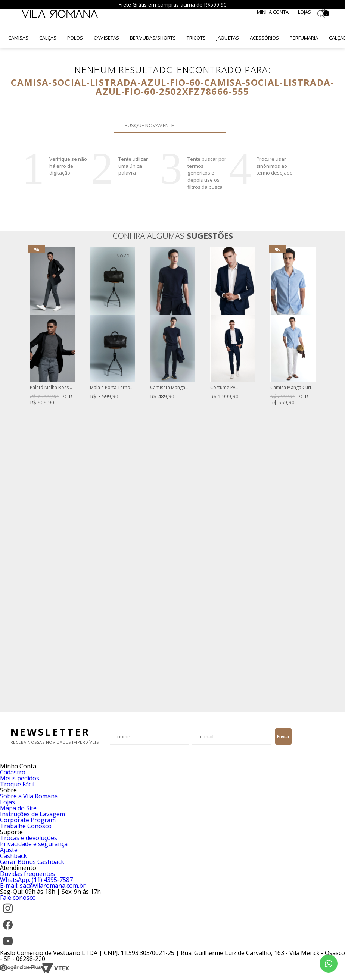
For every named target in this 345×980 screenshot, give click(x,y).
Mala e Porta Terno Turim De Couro (110, 388)
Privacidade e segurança (34, 844)
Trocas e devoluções (29, 838)
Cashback (13, 856)
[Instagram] (8, 914)
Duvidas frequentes (27, 874)
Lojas (304, 12)
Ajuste (9, 850)
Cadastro (13, 772)
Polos (75, 38)
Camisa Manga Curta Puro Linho (292, 388)
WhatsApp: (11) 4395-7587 (36, 880)
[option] (52, 327)
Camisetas (106, 38)
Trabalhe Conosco (26, 826)
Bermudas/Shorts (153, 38)
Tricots (196, 38)
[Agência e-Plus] (21, 971)
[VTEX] (55, 971)
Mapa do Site (18, 808)
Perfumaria (304, 38)
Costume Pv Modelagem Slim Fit (231, 388)
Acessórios (264, 38)
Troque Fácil (17, 784)
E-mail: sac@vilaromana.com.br (43, 886)
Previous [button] (29, 476)
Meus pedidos (20, 778)
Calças (48, 38)
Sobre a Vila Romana (29, 796)
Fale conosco (18, 898)
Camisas (18, 38)
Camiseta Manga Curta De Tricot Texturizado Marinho (172, 388)
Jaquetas (228, 38)
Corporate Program (28, 820)
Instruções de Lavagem (32, 814)
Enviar (283, 737)
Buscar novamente (215, 125)
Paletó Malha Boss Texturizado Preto (49, 388)
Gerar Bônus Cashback (32, 862)
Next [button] (316, 476)
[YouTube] (8, 947)
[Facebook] (8, 930)
